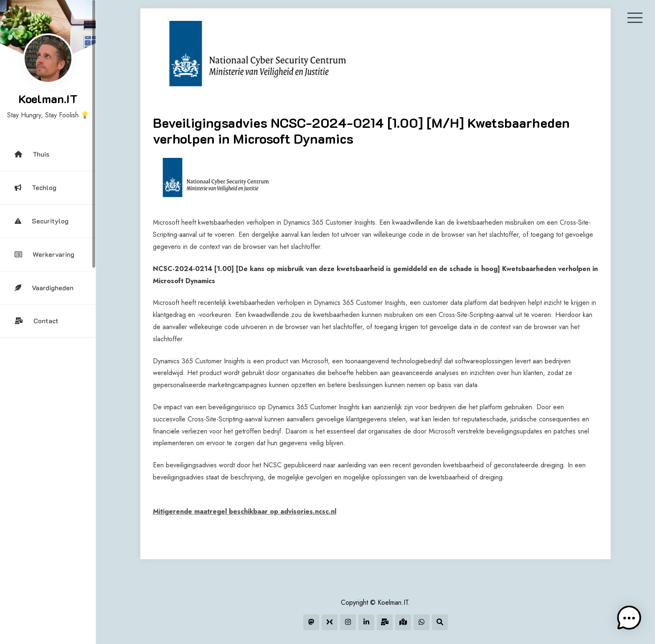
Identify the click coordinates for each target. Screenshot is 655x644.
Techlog (36, 187)
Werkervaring (44, 254)
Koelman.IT (48, 99)
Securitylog (42, 221)
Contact (37, 321)
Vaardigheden (44, 288)
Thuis (32, 154)
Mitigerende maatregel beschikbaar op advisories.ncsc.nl (245, 511)
